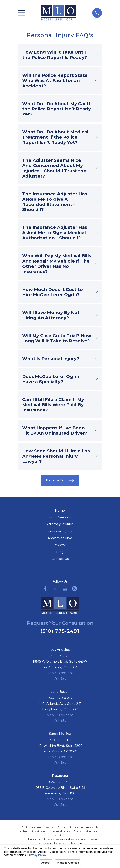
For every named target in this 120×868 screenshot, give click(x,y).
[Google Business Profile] (65, 589)
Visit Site (60, 679)
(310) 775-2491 (60, 631)
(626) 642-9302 (60, 782)
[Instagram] (75, 589)
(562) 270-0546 (60, 698)
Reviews (60, 545)
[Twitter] (55, 589)
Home (60, 510)
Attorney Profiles (60, 524)
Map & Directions (60, 673)
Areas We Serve (60, 538)
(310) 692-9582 (60, 740)
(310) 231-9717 (60, 656)
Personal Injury (60, 531)
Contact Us (60, 559)
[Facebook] (45, 589)
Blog (60, 552)
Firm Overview (60, 517)
